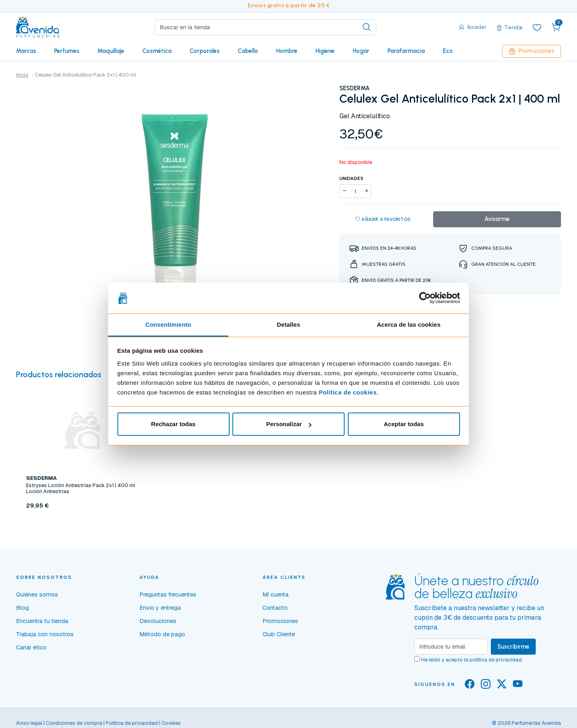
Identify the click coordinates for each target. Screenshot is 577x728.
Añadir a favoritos (383, 219)
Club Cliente (279, 634)
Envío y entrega (160, 608)
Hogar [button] (361, 51)
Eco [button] (448, 51)
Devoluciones (158, 621)
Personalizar (289, 424)
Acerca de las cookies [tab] (409, 325)
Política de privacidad (132, 723)
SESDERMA (354, 88)
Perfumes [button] (67, 51)
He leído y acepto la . (472, 660)
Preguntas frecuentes (168, 595)
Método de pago (162, 634)
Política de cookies (348, 392)
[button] (556, 27)
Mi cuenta (275, 595)
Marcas (26, 51)
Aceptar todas (403, 424)
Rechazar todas (173, 424)
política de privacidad (496, 660)
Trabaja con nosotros (45, 634)
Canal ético (31, 647)
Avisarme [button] (497, 219)
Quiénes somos (37, 595)
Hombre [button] (287, 51)
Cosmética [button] (157, 51)
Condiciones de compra (74, 723)
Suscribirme (513, 647)
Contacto (275, 608)
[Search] (265, 27)
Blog (22, 608)
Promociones (532, 51)
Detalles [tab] (288, 325)
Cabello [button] (248, 51)
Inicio (22, 75)
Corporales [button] (205, 51)
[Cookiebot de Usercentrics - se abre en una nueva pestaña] (425, 298)
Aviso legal (29, 723)
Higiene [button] (325, 51)
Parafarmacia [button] (406, 51)
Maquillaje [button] (111, 51)
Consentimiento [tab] (168, 325)
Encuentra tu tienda (42, 621)
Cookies (171, 723)
